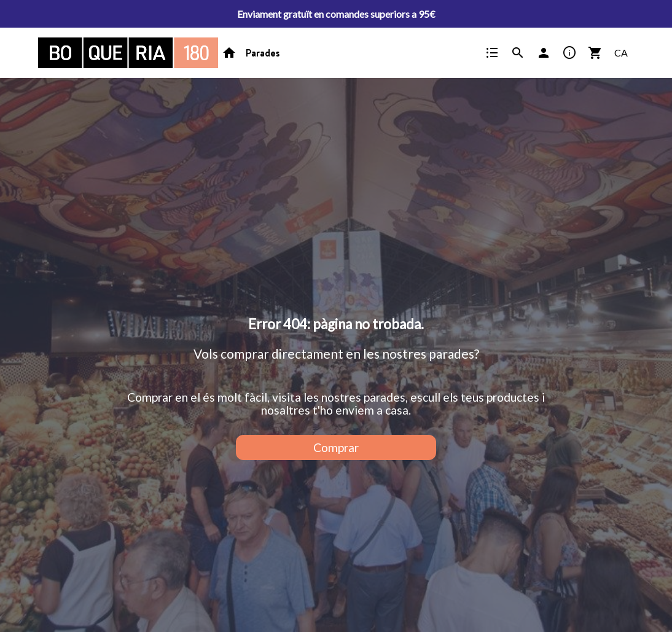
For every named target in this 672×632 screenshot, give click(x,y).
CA (621, 53)
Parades (263, 53)
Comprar (336, 447)
